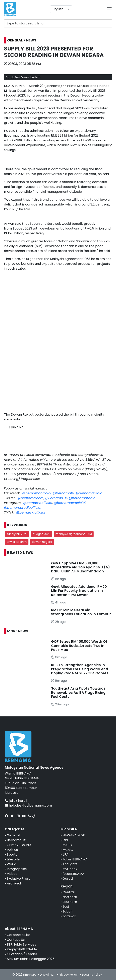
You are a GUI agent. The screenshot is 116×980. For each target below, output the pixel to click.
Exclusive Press (19, 879)
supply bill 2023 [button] (17, 534)
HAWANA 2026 (74, 835)
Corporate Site (19, 935)
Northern (70, 897)
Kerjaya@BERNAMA (22, 949)
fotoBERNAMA (73, 874)
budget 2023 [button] (41, 534)
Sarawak (69, 916)
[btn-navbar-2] (109, 9)
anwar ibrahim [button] (17, 542)
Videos (12, 874)
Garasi (68, 879)
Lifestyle (13, 859)
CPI (65, 840)
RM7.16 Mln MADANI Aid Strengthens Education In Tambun (81, 612)
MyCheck (70, 869)
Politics (12, 850)
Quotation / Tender (22, 954)
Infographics (17, 869)
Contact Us (16, 940)
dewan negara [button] (42, 542)
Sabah (68, 911)
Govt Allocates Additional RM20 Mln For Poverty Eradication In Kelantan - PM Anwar (79, 591)
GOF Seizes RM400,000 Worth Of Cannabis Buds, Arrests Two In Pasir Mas (79, 646)
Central (69, 892)
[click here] (18, 801)
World (12, 864)
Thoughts (70, 864)
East (66, 907)
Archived (14, 883)
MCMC (68, 850)
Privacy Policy (68, 975)
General (13, 835)
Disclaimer (47, 975)
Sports (12, 855)
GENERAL (15, 40)
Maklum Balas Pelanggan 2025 (31, 959)
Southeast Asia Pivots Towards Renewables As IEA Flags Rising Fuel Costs (78, 692)
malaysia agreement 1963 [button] (74, 534)
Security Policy (92, 975)
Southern (70, 902)
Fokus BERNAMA (75, 859)
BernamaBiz (16, 840)
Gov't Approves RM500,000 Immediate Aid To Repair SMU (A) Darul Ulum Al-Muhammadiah (80, 567)
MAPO (67, 845)
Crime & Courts (19, 845)
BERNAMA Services (21, 944)
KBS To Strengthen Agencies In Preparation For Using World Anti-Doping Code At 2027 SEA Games (80, 669)
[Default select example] (61, 9)
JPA (66, 855)
